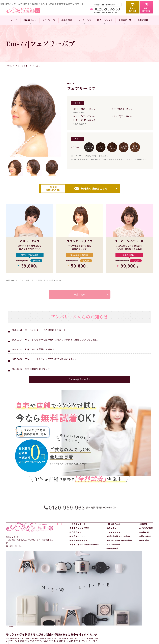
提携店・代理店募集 (78, 544)
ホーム (14, 20)
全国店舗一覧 (125, 20)
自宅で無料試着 (146, 9)
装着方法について (77, 540)
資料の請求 (144, 544)
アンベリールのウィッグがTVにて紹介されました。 (51, 365)
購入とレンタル (105, 20)
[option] (33, 119)
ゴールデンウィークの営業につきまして (45, 336)
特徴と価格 (67, 20)
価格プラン (111, 532)
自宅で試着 (143, 20)
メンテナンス (85, 20)
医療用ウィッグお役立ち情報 (119, 544)
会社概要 (143, 528)
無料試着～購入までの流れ (118, 540)
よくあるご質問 (146, 532)
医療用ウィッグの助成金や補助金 (84, 548)
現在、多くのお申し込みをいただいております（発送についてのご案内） (62, 346)
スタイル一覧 (49, 20)
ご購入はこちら (113, 528)
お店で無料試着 (133, 9)
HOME (9, 66)
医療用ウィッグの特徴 (79, 532)
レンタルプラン (113, 536)
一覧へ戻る (80, 299)
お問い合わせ (145, 540)
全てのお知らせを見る (80, 385)
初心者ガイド (30, 20)
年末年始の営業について (37, 375)
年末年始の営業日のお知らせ (40, 355)
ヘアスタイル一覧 (24, 66)
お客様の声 (144, 536)
